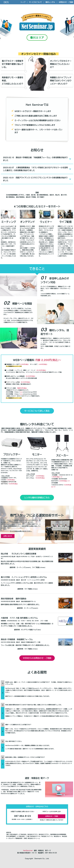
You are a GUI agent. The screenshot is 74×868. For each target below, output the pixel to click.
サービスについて (35, 2)
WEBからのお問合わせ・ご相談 (37, 658)
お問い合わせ (8, 536)
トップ (23, 2)
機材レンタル (50, 2)
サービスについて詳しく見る (37, 411)
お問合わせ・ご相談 (66, 2)
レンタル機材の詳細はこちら (37, 498)
